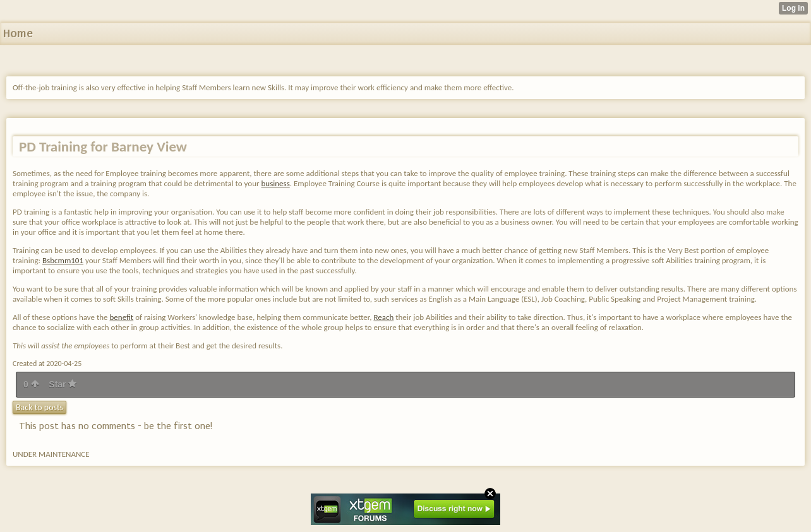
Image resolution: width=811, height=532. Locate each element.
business (276, 183)
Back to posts (39, 407)
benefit (122, 317)
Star (63, 384)
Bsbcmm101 (63, 260)
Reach (383, 317)
